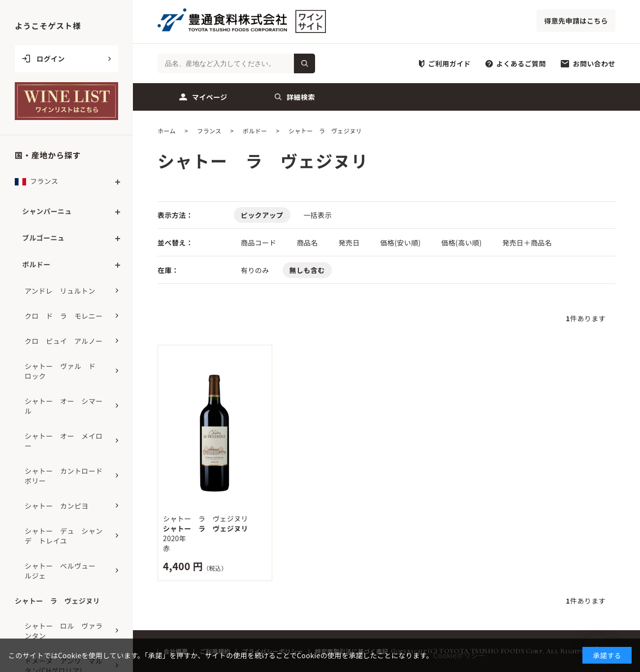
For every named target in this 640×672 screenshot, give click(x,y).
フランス (36, 184)
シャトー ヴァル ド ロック (64, 371)
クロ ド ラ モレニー (64, 316)
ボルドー (36, 264)
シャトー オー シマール (64, 406)
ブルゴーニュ (43, 238)
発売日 (350, 243)
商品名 (308, 243)
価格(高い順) (462, 243)
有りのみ (255, 270)
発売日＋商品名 (527, 243)
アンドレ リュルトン (60, 291)
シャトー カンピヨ (57, 506)
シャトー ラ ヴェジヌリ (206, 528)
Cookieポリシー (459, 655)
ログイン (51, 59)
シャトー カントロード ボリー (67, 476)
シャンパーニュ (47, 211)
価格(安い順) (401, 243)
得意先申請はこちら (576, 21)
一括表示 (318, 215)
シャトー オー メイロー (64, 441)
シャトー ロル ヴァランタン (64, 631)
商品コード (259, 243)
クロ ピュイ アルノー (64, 341)
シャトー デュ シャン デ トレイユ (67, 536)
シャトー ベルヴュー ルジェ (64, 571)
